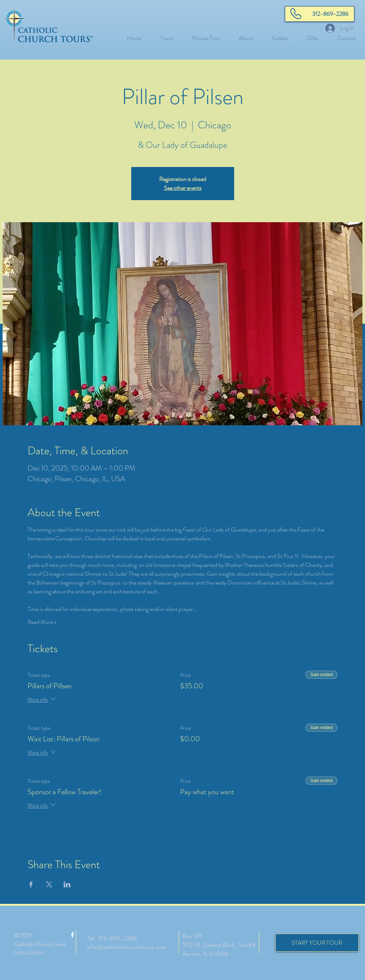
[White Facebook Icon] (72, 935)
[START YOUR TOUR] (317, 943)
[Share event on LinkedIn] (67, 884)
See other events (183, 188)
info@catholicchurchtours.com (126, 947)
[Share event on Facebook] (31, 884)
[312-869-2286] (320, 14)
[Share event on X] (49, 884)
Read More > (42, 622)
